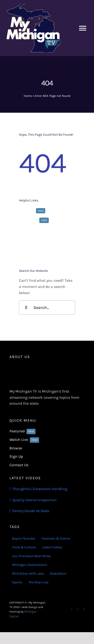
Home (28, 96)
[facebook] (72, 609)
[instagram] (78, 609)
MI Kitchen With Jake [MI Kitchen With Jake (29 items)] (28, 574)
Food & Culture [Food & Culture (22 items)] (24, 547)
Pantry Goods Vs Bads (31, 511)
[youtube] (84, 609)
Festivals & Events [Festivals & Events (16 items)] (56, 539)
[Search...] (47, 308)
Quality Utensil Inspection (34, 500)
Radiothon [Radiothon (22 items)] (58, 574)
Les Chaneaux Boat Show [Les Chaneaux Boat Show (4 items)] (31, 556)
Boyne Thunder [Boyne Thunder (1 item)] (24, 539)
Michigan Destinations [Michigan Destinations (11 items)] (30, 565)
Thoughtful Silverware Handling (40, 489)
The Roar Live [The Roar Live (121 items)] (38, 582)
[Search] (26, 308)
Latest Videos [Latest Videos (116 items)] (52, 547)
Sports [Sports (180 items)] (17, 582)
